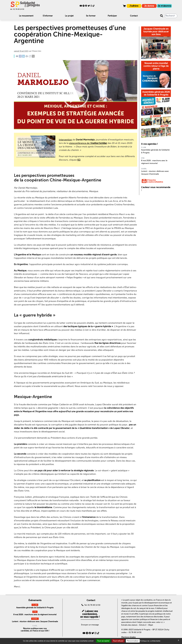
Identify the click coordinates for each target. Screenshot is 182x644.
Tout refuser (118, 641)
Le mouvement (26, 16)
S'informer (48, 16)
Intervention (65, 140)
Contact (134, 16)
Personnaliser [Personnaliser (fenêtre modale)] (133, 641)
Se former (91, 16)
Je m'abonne (164, 6)
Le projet (69, 16)
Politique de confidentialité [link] (150, 641)
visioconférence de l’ (88, 143)
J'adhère (134, 6)
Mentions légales (128, 637)
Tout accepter (103, 641)
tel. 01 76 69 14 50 (17, 9)
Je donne (149, 6)
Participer (112, 16)
